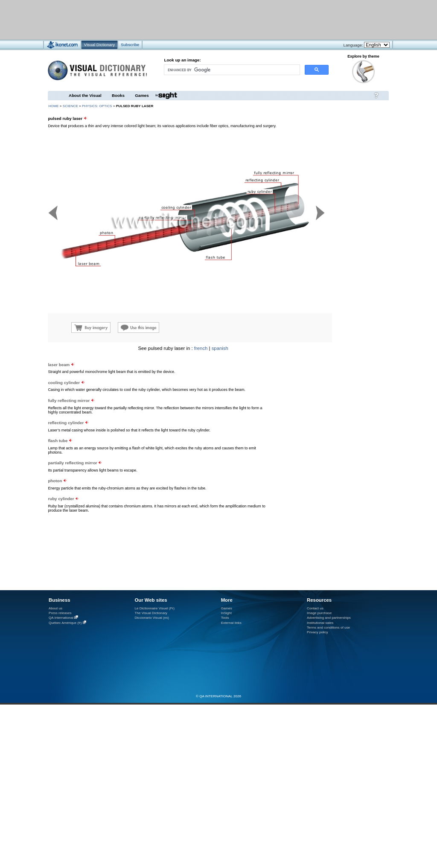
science (70, 106)
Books (118, 95)
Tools (225, 618)
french (201, 348)
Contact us (315, 608)
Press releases (60, 613)
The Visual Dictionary (151, 613)
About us (55, 608)
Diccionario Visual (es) (152, 618)
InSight (226, 613)
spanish (220, 348)
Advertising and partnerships (329, 618)
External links (231, 623)
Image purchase (319, 613)
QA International (61, 618)
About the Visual (85, 95)
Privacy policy (318, 632)
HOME (53, 106)
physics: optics (97, 106)
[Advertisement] (193, 19)
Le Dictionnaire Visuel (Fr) (154, 608)
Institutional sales (320, 623)
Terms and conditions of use (328, 628)
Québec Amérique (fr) (65, 623)
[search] (231, 70)
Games (142, 95)
